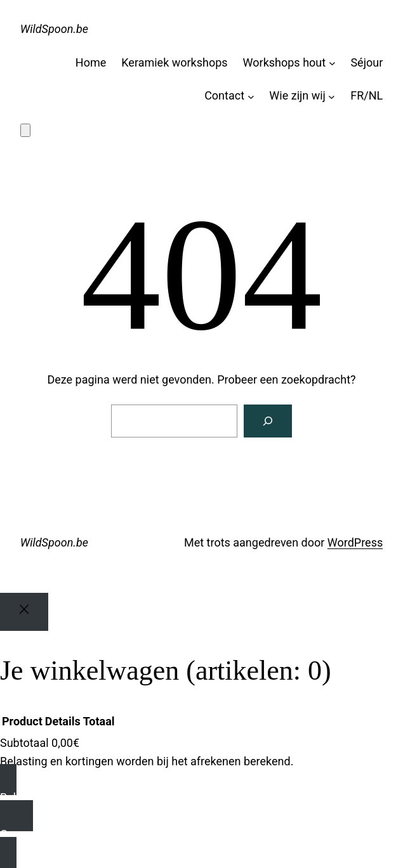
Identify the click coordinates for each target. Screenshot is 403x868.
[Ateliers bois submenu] (332, 63)
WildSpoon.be (54, 29)
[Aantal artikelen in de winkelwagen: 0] (25, 130)
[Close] (24, 612)
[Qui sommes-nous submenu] (332, 96)
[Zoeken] (268, 421)
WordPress (355, 542)
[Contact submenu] (251, 96)
